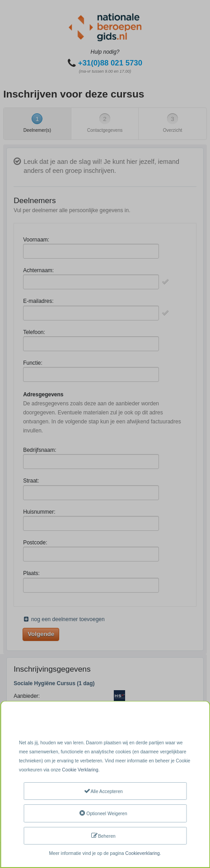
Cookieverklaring (142, 853)
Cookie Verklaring (80, 770)
